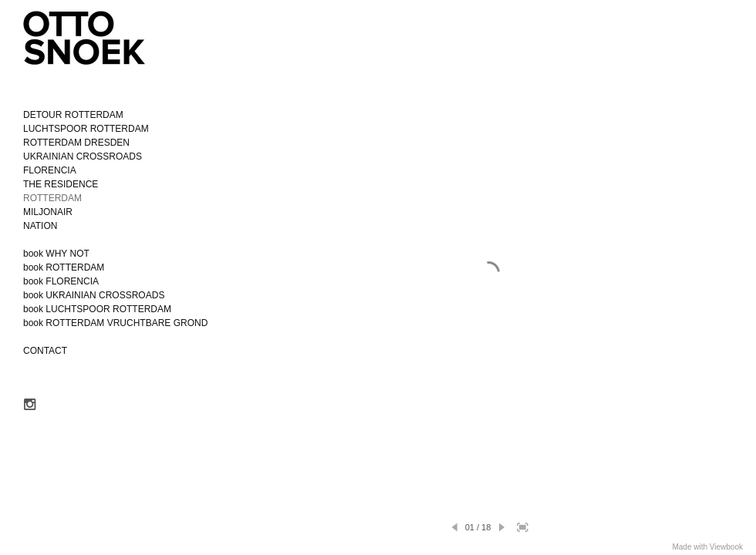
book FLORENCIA (61, 281)
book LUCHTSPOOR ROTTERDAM (97, 309)
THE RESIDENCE (61, 184)
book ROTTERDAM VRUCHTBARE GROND (115, 323)
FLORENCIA (50, 170)
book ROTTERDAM (64, 267)
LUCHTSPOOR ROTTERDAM (86, 129)
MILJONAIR (48, 212)
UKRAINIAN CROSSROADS (83, 156)
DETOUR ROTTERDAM (73, 115)
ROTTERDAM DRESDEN (76, 143)
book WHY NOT (56, 254)
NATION (40, 226)
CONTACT (45, 351)
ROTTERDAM (52, 198)
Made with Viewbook (707, 547)
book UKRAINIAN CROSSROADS (94, 295)
